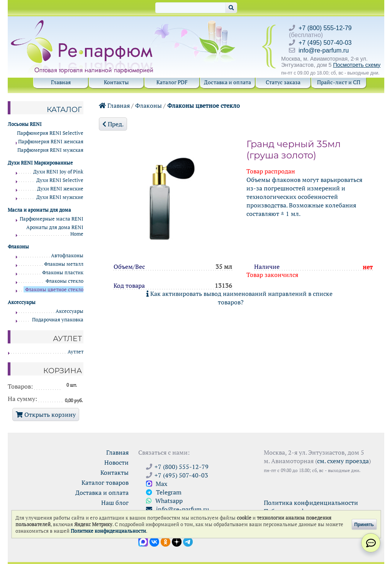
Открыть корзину (46, 415)
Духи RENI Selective (60, 180)
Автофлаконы (67, 256)
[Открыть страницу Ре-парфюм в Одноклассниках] (165, 541)
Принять (364, 524)
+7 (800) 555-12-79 (325, 28)
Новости (116, 462)
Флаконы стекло (64, 281)
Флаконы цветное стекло (204, 105)
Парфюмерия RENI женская (51, 142)
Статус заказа (283, 82)
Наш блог (115, 503)
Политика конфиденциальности (311, 503)
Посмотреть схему (357, 65)
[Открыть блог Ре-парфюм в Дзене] (177, 541)
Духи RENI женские (60, 189)
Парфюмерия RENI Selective (50, 133)
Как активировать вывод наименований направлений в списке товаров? (239, 298)
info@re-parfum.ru (324, 50)
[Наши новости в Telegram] (188, 541)
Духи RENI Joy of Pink (58, 172)
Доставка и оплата (227, 82)
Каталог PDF (172, 82)
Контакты (116, 82)
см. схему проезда (343, 461)
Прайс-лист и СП (339, 82)
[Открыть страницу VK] (154, 541)
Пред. (113, 124)
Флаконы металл (64, 264)
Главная (61, 82)
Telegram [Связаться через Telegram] (164, 492)
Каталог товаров (105, 482)
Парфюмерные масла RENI (52, 219)
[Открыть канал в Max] (143, 541)
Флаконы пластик (63, 273)
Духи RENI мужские (60, 197)
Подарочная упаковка (58, 320)
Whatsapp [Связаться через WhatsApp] (164, 501)
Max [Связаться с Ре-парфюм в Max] (157, 484)
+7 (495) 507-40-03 (325, 43)
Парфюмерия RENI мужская (50, 150)
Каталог (64, 109)
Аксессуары (70, 311)
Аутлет (76, 352)
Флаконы (148, 105)
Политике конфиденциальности (108, 531)
